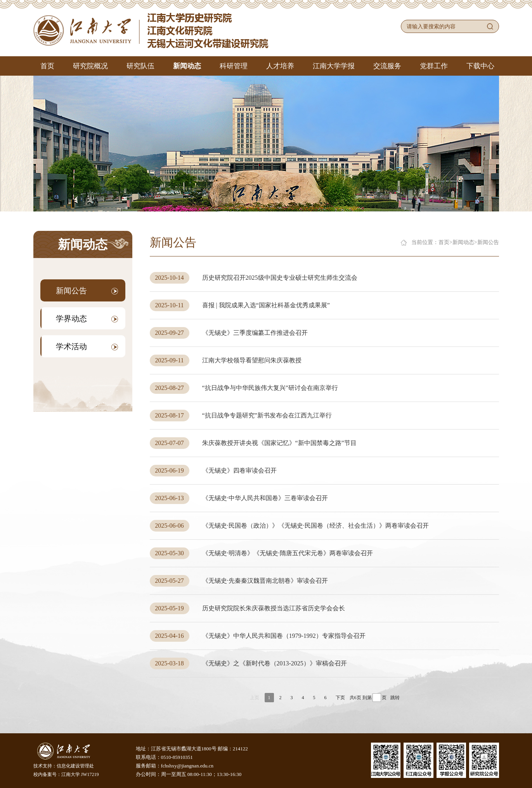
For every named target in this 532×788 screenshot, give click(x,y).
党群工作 (434, 66)
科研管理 (234, 66)
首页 (47, 66)
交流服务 (387, 66)
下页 (340, 698)
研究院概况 (90, 66)
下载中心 (480, 66)
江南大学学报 (334, 66)
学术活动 (87, 346)
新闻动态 (187, 66)
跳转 (395, 698)
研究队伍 (140, 66)
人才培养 (280, 66)
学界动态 (87, 319)
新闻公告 (87, 291)
